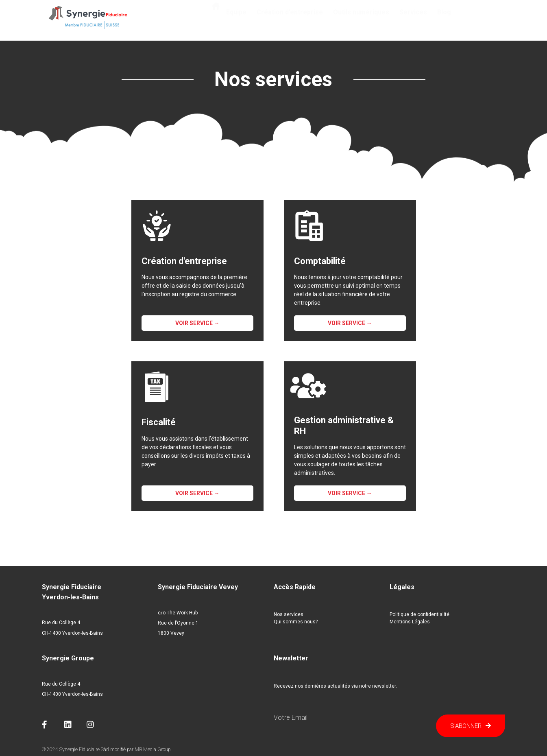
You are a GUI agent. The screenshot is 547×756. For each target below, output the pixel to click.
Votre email (291, 718)
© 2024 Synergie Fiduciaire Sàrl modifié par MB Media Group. (107, 749)
